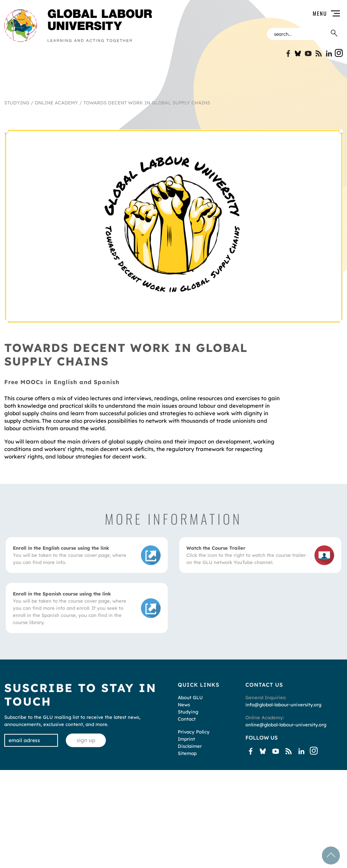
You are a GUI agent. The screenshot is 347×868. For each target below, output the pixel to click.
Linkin (329, 53)
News (184, 705)
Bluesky (298, 53)
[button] (252, 13)
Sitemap (187, 753)
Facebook (287, 53)
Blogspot (319, 53)
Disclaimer (190, 746)
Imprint (186, 739)
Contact (187, 719)
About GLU (190, 697)
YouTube (308, 53)
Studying (17, 103)
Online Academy (56, 103)
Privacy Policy (194, 732)
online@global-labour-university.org (286, 725)
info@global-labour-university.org (283, 705)
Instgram (339, 53)
